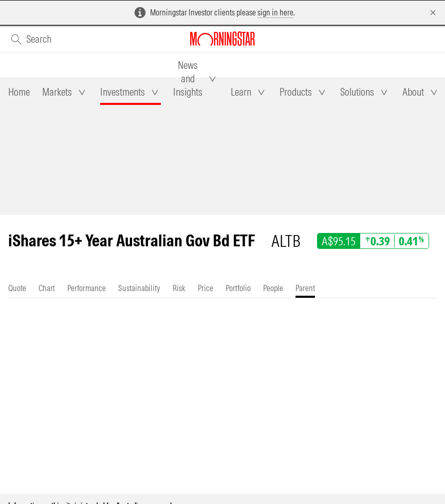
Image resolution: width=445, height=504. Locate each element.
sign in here (275, 12)
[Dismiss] (433, 13)
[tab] (19, 92)
